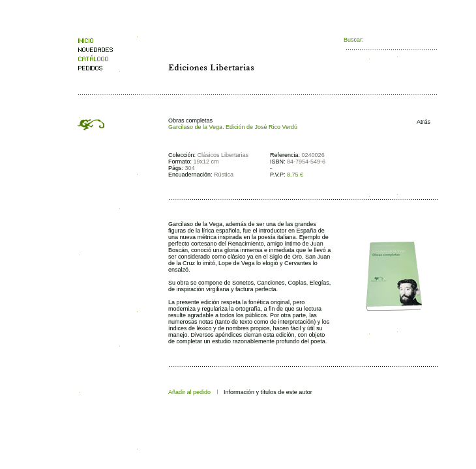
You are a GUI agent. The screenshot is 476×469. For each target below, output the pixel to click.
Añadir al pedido (189, 392)
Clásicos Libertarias (223, 155)
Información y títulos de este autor (268, 392)
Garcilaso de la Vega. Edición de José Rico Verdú (233, 127)
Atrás (421, 122)
